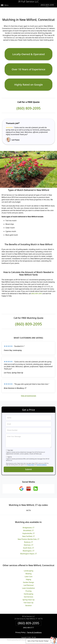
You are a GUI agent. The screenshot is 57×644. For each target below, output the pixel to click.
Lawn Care (29, 573)
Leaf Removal (29, 582)
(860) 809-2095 (47, 5)
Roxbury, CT (28, 539)
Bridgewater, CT (29, 524)
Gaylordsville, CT (29, 530)
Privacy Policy (31, 462)
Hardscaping (28, 591)
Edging (29, 576)
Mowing (29, 570)
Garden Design (29, 579)
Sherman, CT (29, 542)
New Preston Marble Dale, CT (29, 536)
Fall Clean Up (29, 599)
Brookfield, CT (29, 527)
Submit (29, 466)
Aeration (29, 602)
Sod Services (29, 594)
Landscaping (29, 568)
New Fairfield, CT (28, 533)
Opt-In (10, 454)
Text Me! (10, 447)
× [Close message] (49, 639)
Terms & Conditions (42, 462)
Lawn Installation (29, 585)
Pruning (29, 588)
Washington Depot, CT (28, 550)
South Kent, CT (28, 545)
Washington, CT (29, 547)
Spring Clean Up (29, 597)
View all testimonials (28, 393)
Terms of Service (43, 637)
